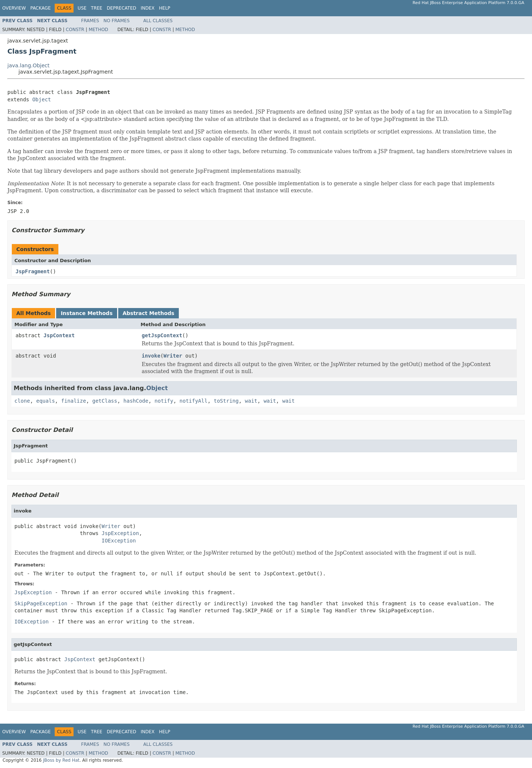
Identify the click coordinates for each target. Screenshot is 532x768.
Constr (75, 30)
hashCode (136, 401)
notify (164, 401)
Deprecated (122, 8)
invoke (151, 356)
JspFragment (33, 271)
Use (82, 8)
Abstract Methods (149, 313)
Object (42, 99)
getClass (105, 401)
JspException (120, 533)
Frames (90, 21)
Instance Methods (86, 313)
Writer (173, 356)
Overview (14, 8)
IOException (119, 541)
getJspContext (162, 335)
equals (46, 401)
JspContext (59, 335)
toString (226, 401)
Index (148, 8)
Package (40, 8)
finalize (73, 401)
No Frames (117, 21)
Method (98, 30)
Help (165, 8)
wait (251, 401)
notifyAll (194, 401)
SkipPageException (41, 603)
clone (22, 401)
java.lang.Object (28, 65)
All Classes (158, 21)
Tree (97, 8)
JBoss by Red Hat (61, 760)
